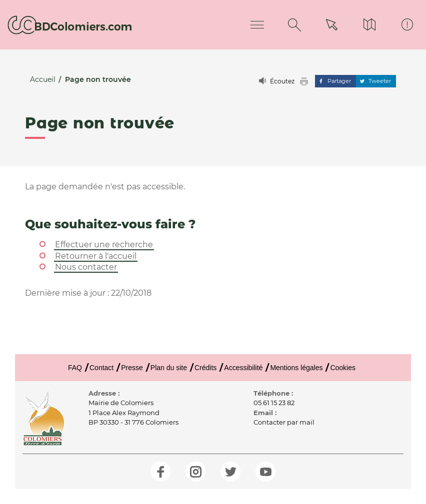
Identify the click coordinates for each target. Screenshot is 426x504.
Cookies (343, 368)
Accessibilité (243, 368)
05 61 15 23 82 (274, 403)
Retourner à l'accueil (96, 256)
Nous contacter (86, 267)
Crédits (205, 368)
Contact (101, 368)
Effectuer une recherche (104, 245)
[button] (306, 81)
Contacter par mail (284, 422)
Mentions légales (296, 368)
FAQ (75, 368)
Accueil (43, 79)
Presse (132, 368)
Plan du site (169, 368)
